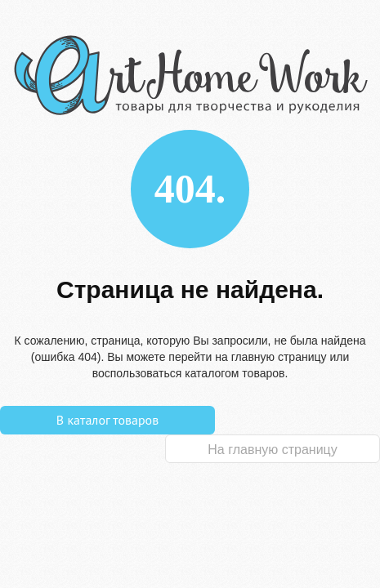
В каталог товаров (107, 420)
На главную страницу (272, 450)
